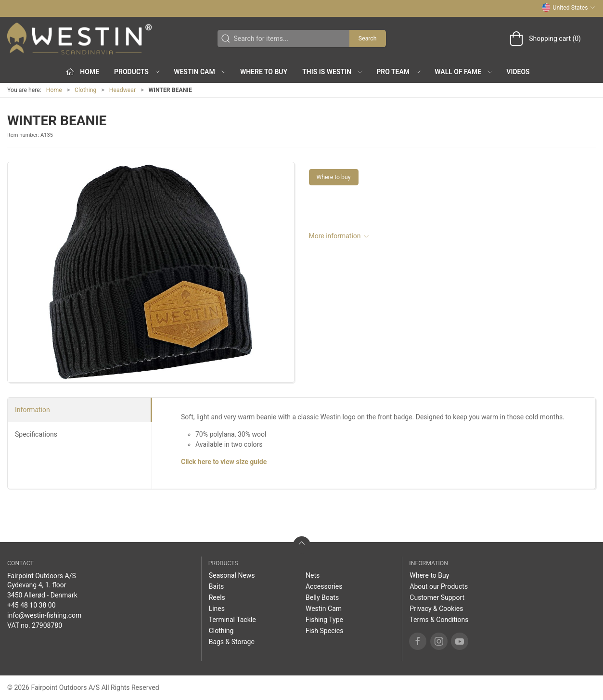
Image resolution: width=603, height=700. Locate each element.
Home (54, 90)
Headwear (122, 90)
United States (569, 8)
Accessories (324, 586)
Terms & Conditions (439, 620)
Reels (217, 597)
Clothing (85, 90)
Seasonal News (232, 575)
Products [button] (137, 72)
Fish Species (325, 631)
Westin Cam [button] (200, 72)
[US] (79, 39)
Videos (518, 72)
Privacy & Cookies (436, 609)
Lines (217, 609)
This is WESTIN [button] (333, 72)
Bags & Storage (232, 642)
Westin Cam (324, 609)
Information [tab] (32, 410)
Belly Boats (322, 597)
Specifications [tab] (36, 434)
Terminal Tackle (232, 620)
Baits (217, 586)
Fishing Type (324, 620)
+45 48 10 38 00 (32, 605)
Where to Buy (264, 72)
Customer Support (437, 597)
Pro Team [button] (399, 72)
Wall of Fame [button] (464, 72)
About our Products (439, 586)
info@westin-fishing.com (44, 615)
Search (368, 39)
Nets (313, 575)
